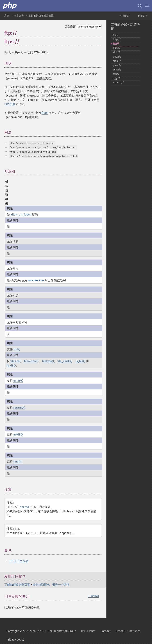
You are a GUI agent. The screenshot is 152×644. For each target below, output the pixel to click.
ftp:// (116, 44)
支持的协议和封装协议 (41, 16)
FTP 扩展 (10, 104)
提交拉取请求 (41, 585)
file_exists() (65, 361)
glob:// (117, 61)
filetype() (48, 361)
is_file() (80, 361)
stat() (17, 349)
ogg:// (116, 78)
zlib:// (116, 52)
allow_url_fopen (21, 215)
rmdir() (18, 461)
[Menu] (147, 6)
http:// (117, 39)
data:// (117, 57)
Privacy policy (15, 640)
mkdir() (18, 435)
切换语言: (70, 27)
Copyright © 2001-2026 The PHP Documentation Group (41, 631)
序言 (7, 16)
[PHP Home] (10, 6)
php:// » (143, 16)
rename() (19, 408)
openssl (25, 507)
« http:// (125, 16)
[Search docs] (140, 6)
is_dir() (11, 365)
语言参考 (19, 16)
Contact (106, 631)
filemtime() (31, 361)
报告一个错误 (61, 585)
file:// (116, 35)
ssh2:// (117, 70)
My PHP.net (88, 631)
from (45, 113)
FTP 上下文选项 (18, 561)
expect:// (118, 83)
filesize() (16, 361)
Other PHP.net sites (128, 631)
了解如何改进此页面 (17, 585)
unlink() (18, 381)
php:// (117, 48)
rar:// (116, 74)
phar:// (117, 65)
